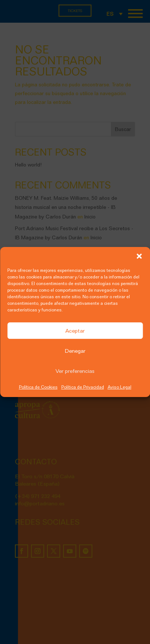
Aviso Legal (120, 387)
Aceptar (75, 331)
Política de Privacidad (83, 387)
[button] (139, 256)
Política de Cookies (38, 387)
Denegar (75, 351)
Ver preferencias (75, 371)
